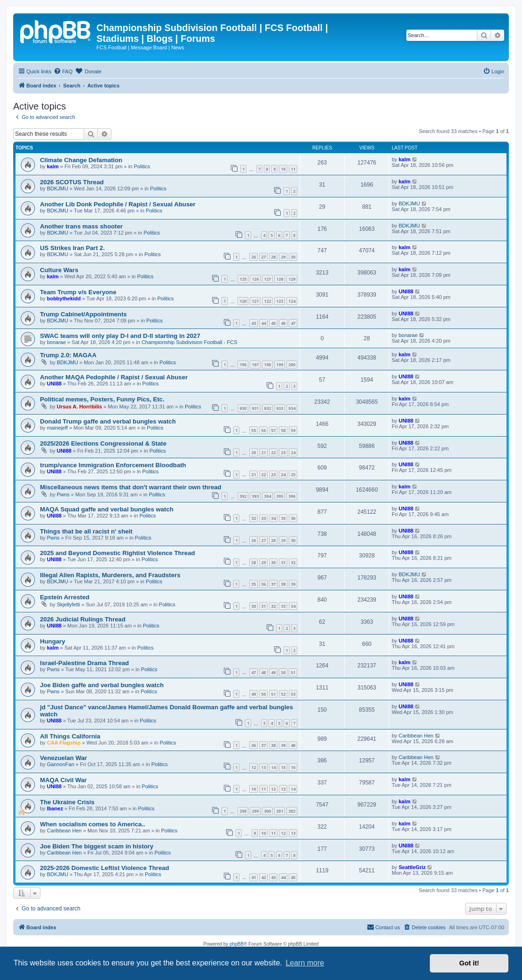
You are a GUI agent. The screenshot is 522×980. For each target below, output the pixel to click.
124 (292, 301)
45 (273, 323)
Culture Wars (59, 270)
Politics (142, 166)
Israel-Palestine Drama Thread (84, 663)
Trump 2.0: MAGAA (68, 355)
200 (292, 365)
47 (293, 323)
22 (273, 452)
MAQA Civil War (63, 780)
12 (253, 767)
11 (293, 169)
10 (283, 169)
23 (283, 452)
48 (263, 672)
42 (263, 877)
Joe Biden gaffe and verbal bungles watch (102, 685)
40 (293, 745)
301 (280, 811)
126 (255, 279)
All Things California (70, 736)
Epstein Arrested (65, 597)
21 (263, 452)
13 (263, 767)
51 (293, 672)
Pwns (63, 494)
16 (293, 767)
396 (292, 496)
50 (283, 672)
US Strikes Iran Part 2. (72, 248)
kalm (53, 166)
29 (283, 257)
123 (280, 301)
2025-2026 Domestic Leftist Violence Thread (105, 868)
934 (292, 408)
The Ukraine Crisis (67, 802)
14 (273, 767)
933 (280, 408)
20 (253, 452)
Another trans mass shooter (81, 226)
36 (293, 518)
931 (255, 408)
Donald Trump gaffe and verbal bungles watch (108, 421)
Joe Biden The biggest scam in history (97, 846)
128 (280, 279)
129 (292, 279)
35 (283, 518)
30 (293, 257)
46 (283, 323)
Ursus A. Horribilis (79, 407)
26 (253, 257)
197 (255, 365)
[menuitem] (63, 71)
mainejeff (57, 428)
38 (283, 584)
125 (243, 279)
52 (283, 694)
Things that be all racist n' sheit (86, 531)
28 (273, 257)
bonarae (56, 342)
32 (253, 518)
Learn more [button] (305, 963)
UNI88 (406, 291)
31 (283, 562)
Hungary (53, 641)
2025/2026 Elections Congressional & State (103, 443)
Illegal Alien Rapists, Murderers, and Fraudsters (110, 575)
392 (243, 496)
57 (273, 430)
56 (263, 430)
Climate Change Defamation (81, 160)
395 (280, 496)
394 (267, 496)
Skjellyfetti (69, 604)
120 (243, 301)
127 (267, 279)
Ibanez (55, 808)
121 (255, 301)
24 (293, 452)
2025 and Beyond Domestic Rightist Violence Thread (118, 553)
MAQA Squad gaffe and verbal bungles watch (107, 509)
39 (293, 584)
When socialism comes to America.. (93, 824)
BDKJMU (58, 188)
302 (292, 811)
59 (293, 430)
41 (253, 877)
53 (293, 694)
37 (273, 584)
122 (267, 301)
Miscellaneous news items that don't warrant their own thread (131, 487)
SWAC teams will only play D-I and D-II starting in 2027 (120, 336)
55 (253, 430)
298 (243, 811)
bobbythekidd (64, 298)
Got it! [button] (469, 963)
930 (243, 408)
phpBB (237, 944)
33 (263, 518)
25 (293, 474)
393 (255, 496)
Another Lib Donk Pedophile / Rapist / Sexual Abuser (118, 204)
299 (255, 811)
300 (267, 811)
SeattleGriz (412, 867)
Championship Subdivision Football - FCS (190, 342)
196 (243, 365)
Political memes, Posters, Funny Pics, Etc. (102, 399)
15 (283, 767)
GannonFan (61, 764)
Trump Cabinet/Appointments (83, 314)
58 (283, 430)
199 (280, 365)
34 (273, 518)
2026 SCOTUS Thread (72, 182)
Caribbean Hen (416, 736)
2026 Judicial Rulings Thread (83, 619)
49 (273, 672)
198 (267, 365)
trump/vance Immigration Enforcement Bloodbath (113, 465)
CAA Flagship (64, 743)
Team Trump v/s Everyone (78, 292)
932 (267, 408)
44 (263, 323)
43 (253, 323)
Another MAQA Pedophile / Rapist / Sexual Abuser (114, 377)
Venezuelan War (63, 758)
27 (263, 257)
